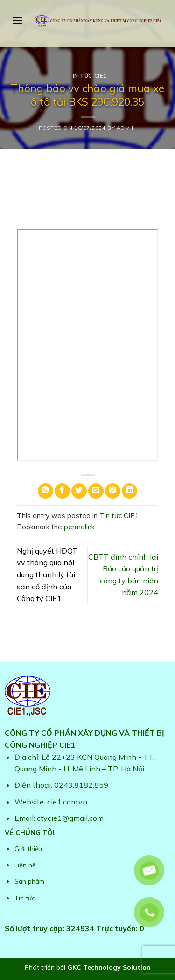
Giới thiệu (28, 848)
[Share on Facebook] (62, 491)
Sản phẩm (29, 881)
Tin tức (25, 898)
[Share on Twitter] (79, 491)
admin (126, 128)
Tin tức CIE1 (87, 76)
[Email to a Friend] (96, 491)
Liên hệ (25, 865)
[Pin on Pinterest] (113, 491)
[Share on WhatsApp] (45, 491)
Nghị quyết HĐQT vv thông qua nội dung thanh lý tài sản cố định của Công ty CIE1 (47, 574)
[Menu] (17, 20)
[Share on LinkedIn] (129, 491)
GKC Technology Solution (109, 967)
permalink (79, 527)
